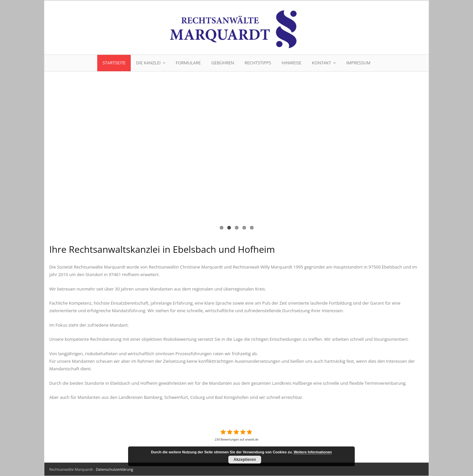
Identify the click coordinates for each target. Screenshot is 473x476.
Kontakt (322, 63)
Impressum (358, 63)
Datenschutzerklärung (114, 469)
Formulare (188, 63)
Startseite (114, 63)
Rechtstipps (258, 63)
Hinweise (291, 63)
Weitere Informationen (313, 452)
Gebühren (223, 63)
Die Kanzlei (148, 63)
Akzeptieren (245, 460)
